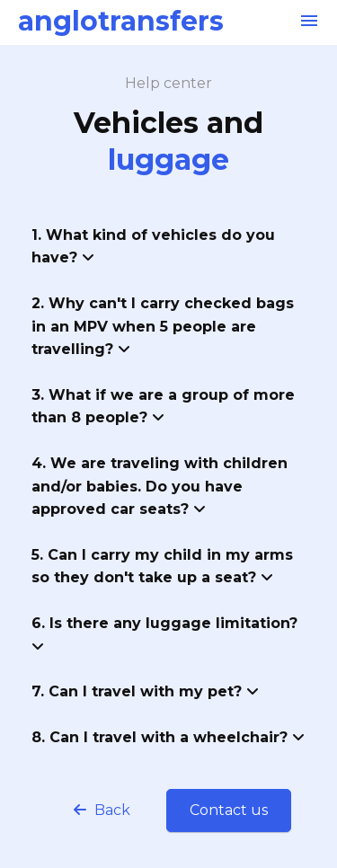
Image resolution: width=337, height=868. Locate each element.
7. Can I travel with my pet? (145, 691)
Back (102, 810)
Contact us (229, 810)
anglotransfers (121, 21)
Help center (168, 83)
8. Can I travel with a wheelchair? (168, 737)
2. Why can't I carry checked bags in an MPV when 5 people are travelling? (163, 326)
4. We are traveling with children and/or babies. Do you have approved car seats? (160, 486)
